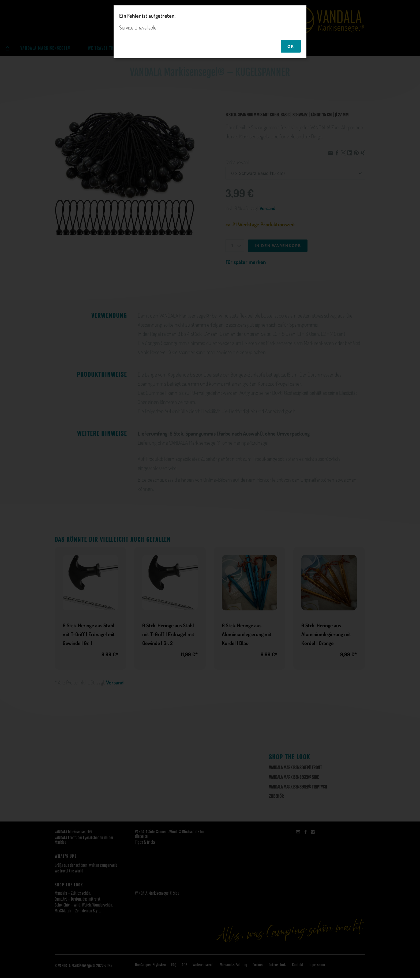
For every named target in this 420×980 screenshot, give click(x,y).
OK (291, 46)
